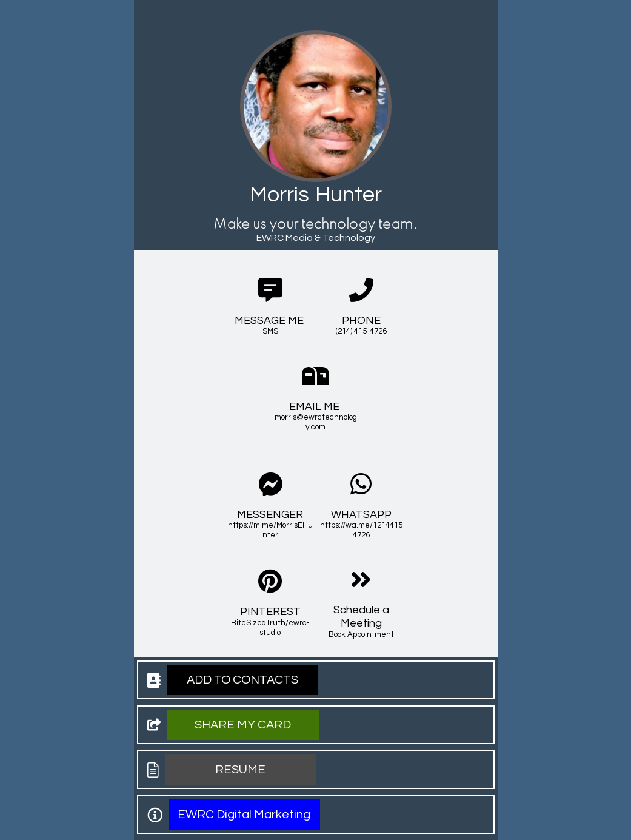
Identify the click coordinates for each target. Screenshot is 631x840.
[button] (242, 680)
